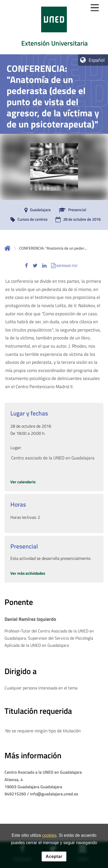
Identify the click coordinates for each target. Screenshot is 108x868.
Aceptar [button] (54, 856)
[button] (26, 266)
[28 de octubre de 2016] (77, 220)
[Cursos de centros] (28, 220)
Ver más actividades (28, 573)
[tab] (54, 27)
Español (97, 60)
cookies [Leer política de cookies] (49, 835)
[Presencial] (71, 210)
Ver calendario (23, 482)
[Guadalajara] (36, 210)
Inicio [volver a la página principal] (7, 248)
